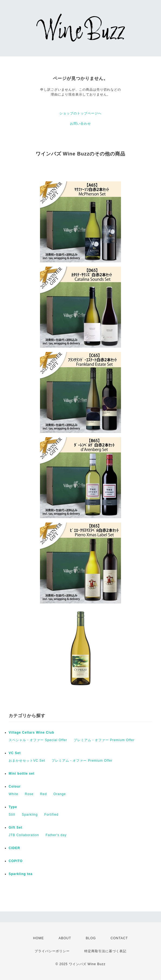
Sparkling (30, 815)
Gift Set (16, 828)
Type (13, 807)
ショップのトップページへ (81, 113)
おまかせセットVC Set (27, 761)
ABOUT (65, 938)
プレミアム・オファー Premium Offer (104, 740)
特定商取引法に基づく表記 (105, 951)
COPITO (16, 861)
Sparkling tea (21, 874)
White (14, 794)
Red (43, 794)
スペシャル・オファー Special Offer (38, 740)
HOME (39, 938)
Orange (60, 794)
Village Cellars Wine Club (31, 733)
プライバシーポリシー (52, 951)
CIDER (14, 848)
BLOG (91, 938)
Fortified (51, 815)
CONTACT (119, 938)
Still (12, 815)
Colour (15, 786)
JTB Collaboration (24, 835)
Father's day (56, 835)
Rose (29, 794)
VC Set (15, 753)
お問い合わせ (81, 124)
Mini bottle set (22, 774)
